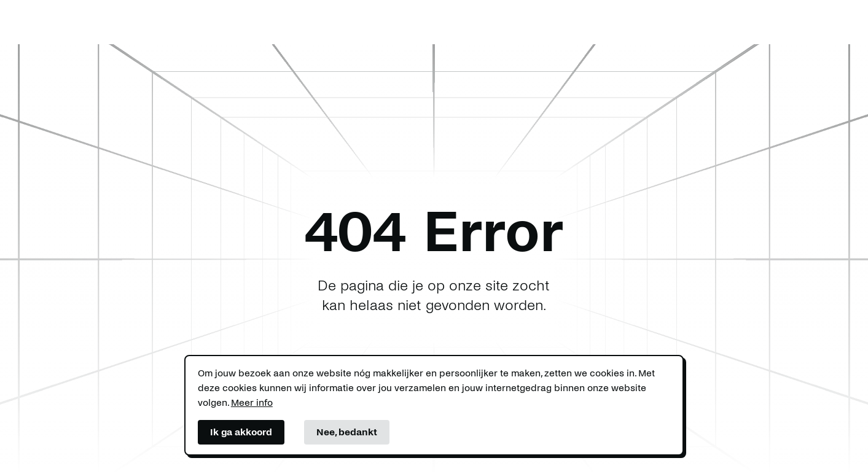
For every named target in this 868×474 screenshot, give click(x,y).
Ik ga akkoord (241, 432)
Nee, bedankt (347, 432)
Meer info (252, 402)
